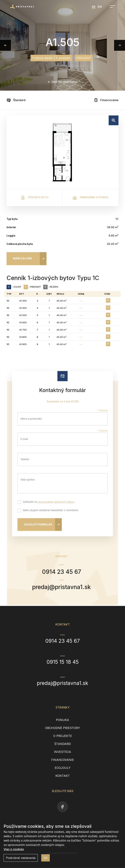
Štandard (16, 100)
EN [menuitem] (100, 7)
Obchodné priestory (62, 728)
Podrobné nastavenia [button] (21, 858)
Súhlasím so (48, 502)
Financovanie (106, 100)
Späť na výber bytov (63, 82)
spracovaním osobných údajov (56, 502)
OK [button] (46, 858)
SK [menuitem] (94, 7)
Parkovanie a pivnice (90, 198)
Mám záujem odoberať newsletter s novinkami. (50, 511)
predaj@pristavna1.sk (62, 587)
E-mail (24, 439)
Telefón (25, 459)
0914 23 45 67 (61, 572)
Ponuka (62, 720)
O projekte (63, 736)
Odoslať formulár (38, 524)
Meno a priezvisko (31, 419)
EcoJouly (63, 768)
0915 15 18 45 (63, 662)
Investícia (62, 752)
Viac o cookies (14, 849)
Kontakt (63, 776)
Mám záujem (22, 258)
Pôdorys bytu (35, 198)
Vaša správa (28, 479)
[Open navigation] (111, 7)
